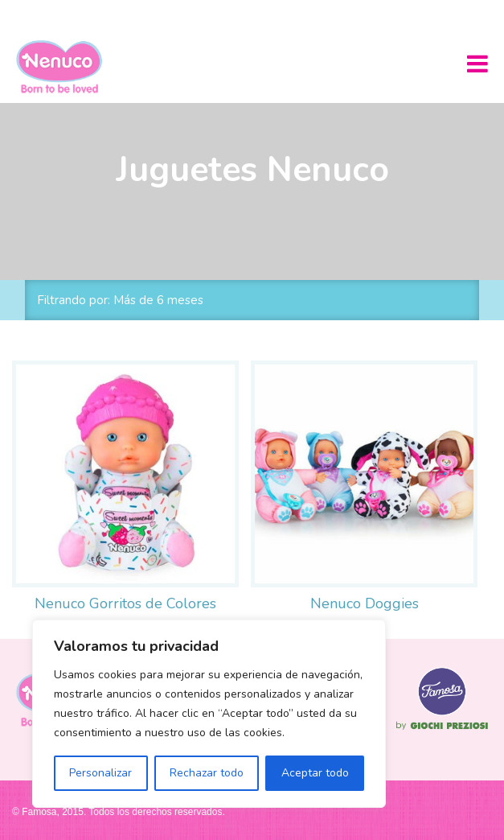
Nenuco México (66, 67)
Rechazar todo (207, 773)
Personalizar (100, 773)
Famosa (442, 730)
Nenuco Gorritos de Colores (125, 603)
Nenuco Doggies (365, 603)
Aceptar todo (315, 773)
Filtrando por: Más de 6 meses (120, 300)
